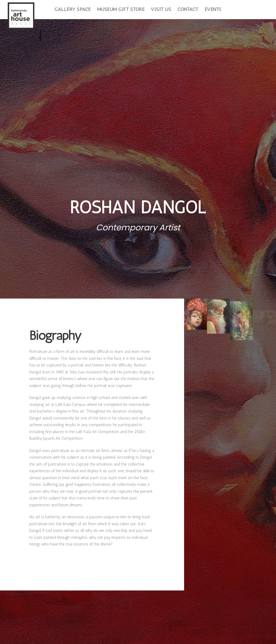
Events (213, 9)
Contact (188, 9)
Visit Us (161, 9)
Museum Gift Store (121, 9)
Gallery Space (73, 9)
